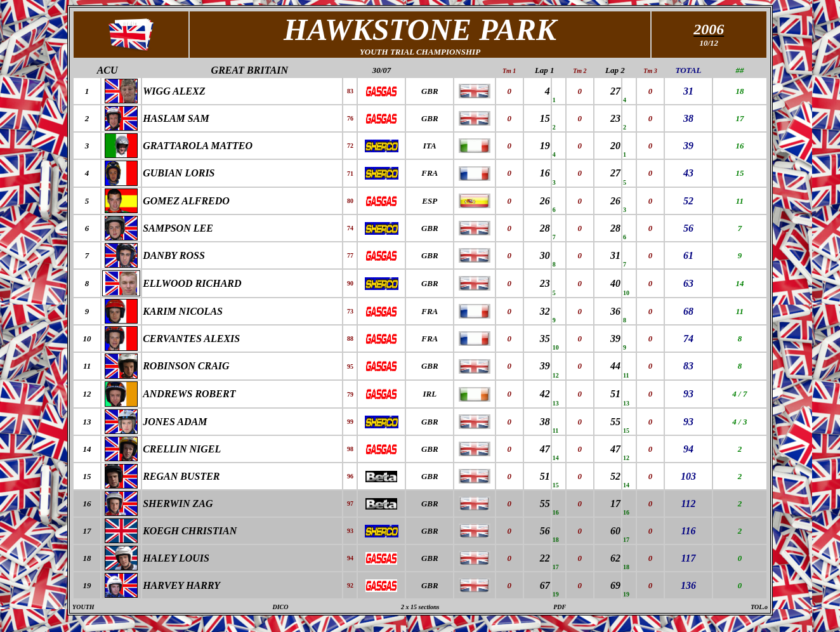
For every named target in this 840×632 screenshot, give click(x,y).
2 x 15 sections (420, 607)
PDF (560, 607)
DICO (281, 607)
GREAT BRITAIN (250, 70)
